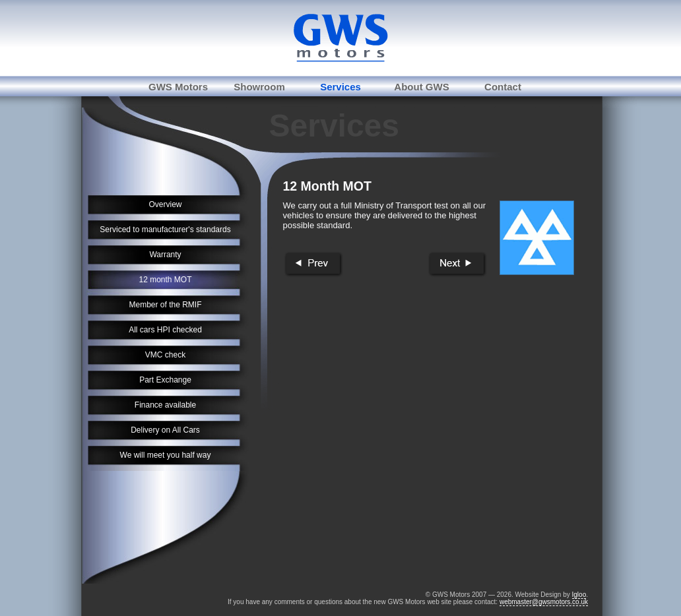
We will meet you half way (166, 455)
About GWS (421, 87)
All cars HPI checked (165, 330)
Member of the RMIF (165, 305)
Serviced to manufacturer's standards (165, 230)
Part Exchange (165, 380)
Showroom (259, 87)
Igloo (579, 595)
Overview (165, 204)
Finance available (165, 405)
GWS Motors (178, 87)
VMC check (165, 355)
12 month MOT (165, 280)
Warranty (165, 255)
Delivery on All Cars (165, 430)
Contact (503, 87)
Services (340, 87)
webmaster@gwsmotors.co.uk (544, 602)
